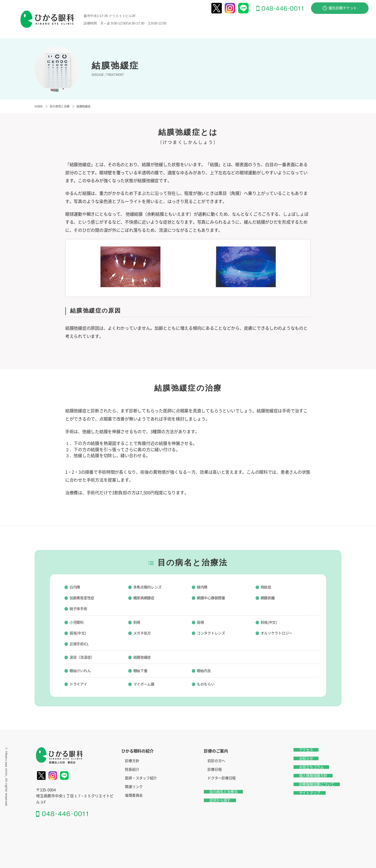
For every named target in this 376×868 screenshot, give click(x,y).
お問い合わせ (356, 24)
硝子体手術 (80, 608)
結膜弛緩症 (144, 657)
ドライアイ (80, 684)
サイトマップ (304, 793)
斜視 (138, 622)
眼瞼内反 (205, 670)
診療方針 (132, 761)
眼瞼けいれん (82, 670)
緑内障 (203, 587)
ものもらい (208, 684)
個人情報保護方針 (308, 776)
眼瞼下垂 (142, 670)
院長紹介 (132, 769)
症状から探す (322, 24)
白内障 (76, 587)
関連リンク (134, 787)
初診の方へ (216, 761)
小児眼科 (78, 622)
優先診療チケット (340, 8)
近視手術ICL (81, 644)
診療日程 (214, 769)
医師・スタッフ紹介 (141, 778)
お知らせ (301, 758)
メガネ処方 (144, 633)
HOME (39, 106)
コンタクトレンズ (214, 633)
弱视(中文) (79, 633)
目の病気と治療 (59, 106)
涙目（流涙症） (84, 657)
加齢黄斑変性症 (84, 598)
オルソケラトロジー (280, 633)
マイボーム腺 (146, 684)
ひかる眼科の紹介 (208, 24)
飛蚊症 (267, 587)
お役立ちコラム (306, 767)
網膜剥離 (269, 598)
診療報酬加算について (311, 784)
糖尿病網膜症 (146, 598)
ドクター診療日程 (222, 778)
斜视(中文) (270, 622)
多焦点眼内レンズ (150, 587)
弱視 (201, 622)
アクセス (360, 32)
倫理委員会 (134, 795)
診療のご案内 (246, 24)
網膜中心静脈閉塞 (214, 598)
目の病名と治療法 (284, 24)
